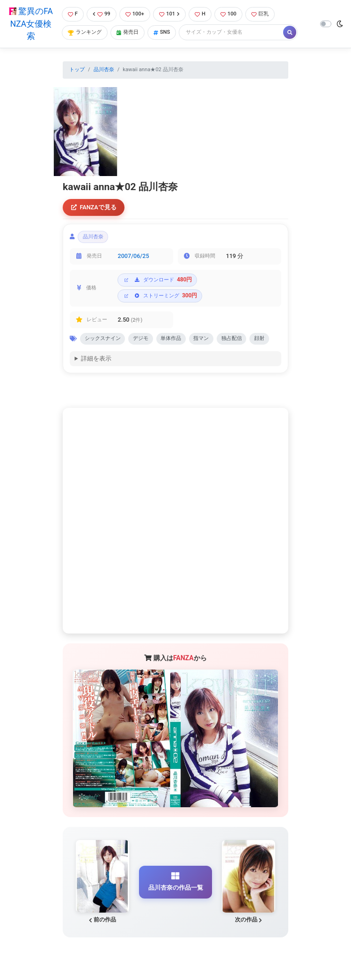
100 (228, 14)
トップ (77, 70)
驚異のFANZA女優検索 (31, 24)
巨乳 (260, 14)
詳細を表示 (96, 359)
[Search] (232, 33)
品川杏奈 (104, 70)
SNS (162, 32)
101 (169, 14)
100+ (135, 14)
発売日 (128, 32)
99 (102, 14)
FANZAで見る (94, 207)
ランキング (85, 32)
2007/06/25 (134, 256)
